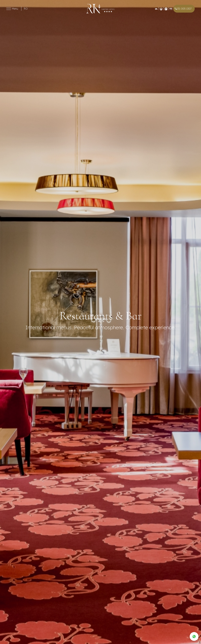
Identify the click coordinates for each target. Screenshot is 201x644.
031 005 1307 (184, 9)
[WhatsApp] (194, 636)
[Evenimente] (161, 9)
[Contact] (166, 9)
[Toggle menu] (9, 9)
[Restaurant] (171, 9)
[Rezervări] (156, 9)
